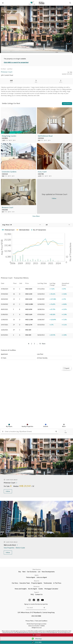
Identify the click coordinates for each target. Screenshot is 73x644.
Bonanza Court (8, 207)
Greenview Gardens (9, 172)
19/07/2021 (4, 325)
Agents (37, 575)
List (39, 572)
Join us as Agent (42, 577)
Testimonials (48, 583)
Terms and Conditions (41, 621)
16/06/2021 (4, 330)
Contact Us (39, 594)
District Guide (20, 548)
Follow (8, 491)
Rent (24, 572)
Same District (67, 104)
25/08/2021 (4, 314)
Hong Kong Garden (9, 136)
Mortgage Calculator (51, 589)
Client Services (37, 569)
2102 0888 (37, 642)
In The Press (57, 583)
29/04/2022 (4, 294)
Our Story (15, 583)
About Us (37, 581)
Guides (41, 589)
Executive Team (25, 583)
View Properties (9, 548)
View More (36, 216)
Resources (37, 587)
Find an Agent (31, 577)
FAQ (32, 594)
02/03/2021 (4, 335)
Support (37, 592)
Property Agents (37, 583)
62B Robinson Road (45, 136)
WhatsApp (37, 639)
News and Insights (21, 589)
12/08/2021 (4, 320)
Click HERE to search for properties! (16, 62)
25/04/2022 (4, 304)
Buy (20, 572)
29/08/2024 (4, 289)
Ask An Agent (33, 589)
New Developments (48, 572)
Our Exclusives (32, 572)
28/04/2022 (4, 299)
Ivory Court (42, 172)
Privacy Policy (30, 621)
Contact (36, 635)
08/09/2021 (4, 309)
